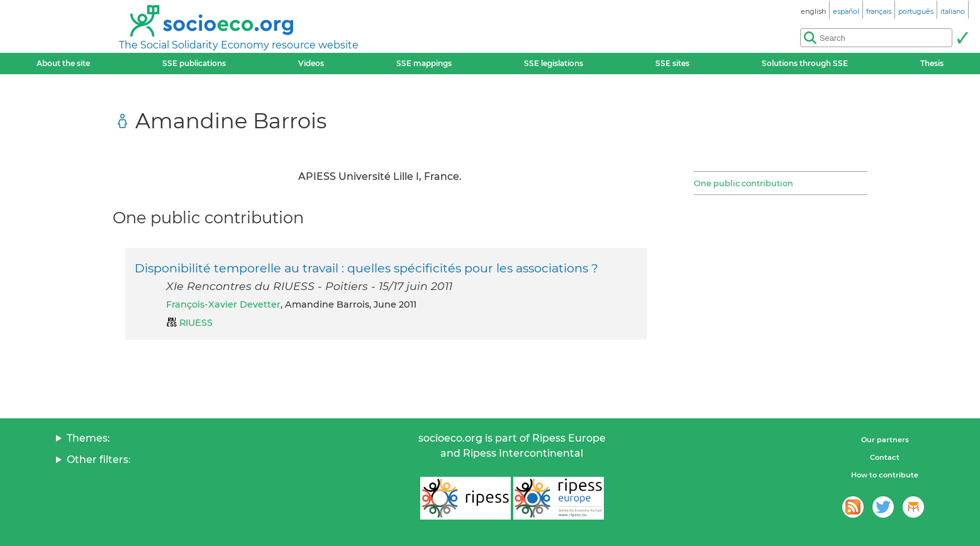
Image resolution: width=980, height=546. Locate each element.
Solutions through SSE (805, 63)
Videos (311, 63)
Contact (885, 457)
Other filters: (99, 460)
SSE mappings (424, 63)
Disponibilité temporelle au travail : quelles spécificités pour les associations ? (366, 268)
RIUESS (196, 323)
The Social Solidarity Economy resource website (239, 45)
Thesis (932, 63)
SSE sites (672, 63)
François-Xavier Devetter (223, 304)
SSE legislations (554, 63)
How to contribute (885, 475)
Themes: (88, 438)
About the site (63, 63)
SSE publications (194, 63)
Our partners (885, 440)
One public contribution (743, 183)
